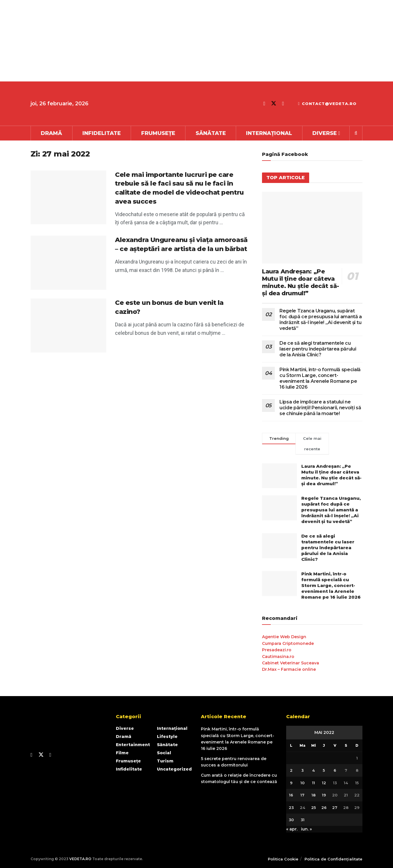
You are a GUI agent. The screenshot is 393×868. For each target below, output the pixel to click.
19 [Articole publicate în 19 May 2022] (324, 795)
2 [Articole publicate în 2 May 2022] (291, 770)
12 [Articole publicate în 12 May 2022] (324, 783)
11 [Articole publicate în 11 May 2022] (314, 783)
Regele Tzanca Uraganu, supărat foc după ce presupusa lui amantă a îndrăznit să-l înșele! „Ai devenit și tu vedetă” (321, 320)
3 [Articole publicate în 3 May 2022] (302, 770)
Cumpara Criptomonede (288, 643)
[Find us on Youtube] (283, 104)
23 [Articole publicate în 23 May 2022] (291, 807)
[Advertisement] (175, 41)
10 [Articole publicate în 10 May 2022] (302, 783)
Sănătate (211, 133)
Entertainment (133, 745)
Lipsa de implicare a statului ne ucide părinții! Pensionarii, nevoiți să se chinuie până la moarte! (320, 408)
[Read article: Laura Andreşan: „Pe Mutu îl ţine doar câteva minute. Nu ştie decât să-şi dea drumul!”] (312, 228)
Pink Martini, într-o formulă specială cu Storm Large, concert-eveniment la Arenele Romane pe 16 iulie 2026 (320, 378)
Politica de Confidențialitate (333, 859)
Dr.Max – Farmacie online (289, 669)
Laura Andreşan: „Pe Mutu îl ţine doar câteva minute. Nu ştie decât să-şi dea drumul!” (301, 282)
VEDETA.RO (80, 859)
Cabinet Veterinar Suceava (291, 663)
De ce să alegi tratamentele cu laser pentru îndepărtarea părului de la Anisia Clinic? (318, 349)
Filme (122, 753)
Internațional (269, 133)
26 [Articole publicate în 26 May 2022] (324, 807)
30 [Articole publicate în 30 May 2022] (291, 820)
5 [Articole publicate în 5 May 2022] (324, 770)
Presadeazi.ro (277, 650)
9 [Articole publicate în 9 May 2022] (291, 783)
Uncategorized (174, 769)
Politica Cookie (283, 859)
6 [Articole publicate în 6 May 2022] (335, 770)
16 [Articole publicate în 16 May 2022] (291, 795)
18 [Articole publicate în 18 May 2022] (314, 795)
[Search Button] (356, 133)
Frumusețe (158, 133)
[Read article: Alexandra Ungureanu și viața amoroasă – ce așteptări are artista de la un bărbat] (68, 263)
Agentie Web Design (284, 637)
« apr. (292, 829)
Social (164, 753)
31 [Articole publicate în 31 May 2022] (303, 820)
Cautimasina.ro (278, 657)
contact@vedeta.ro (327, 104)
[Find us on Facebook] (264, 104)
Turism (165, 761)
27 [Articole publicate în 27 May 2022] (335, 807)
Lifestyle (167, 737)
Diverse (325, 133)
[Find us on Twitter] (274, 103)
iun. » (306, 829)
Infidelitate (102, 133)
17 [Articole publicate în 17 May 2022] (302, 795)
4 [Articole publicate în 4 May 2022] (313, 770)
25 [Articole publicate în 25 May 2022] (314, 807)
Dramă (51, 133)
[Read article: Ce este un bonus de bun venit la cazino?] (68, 326)
